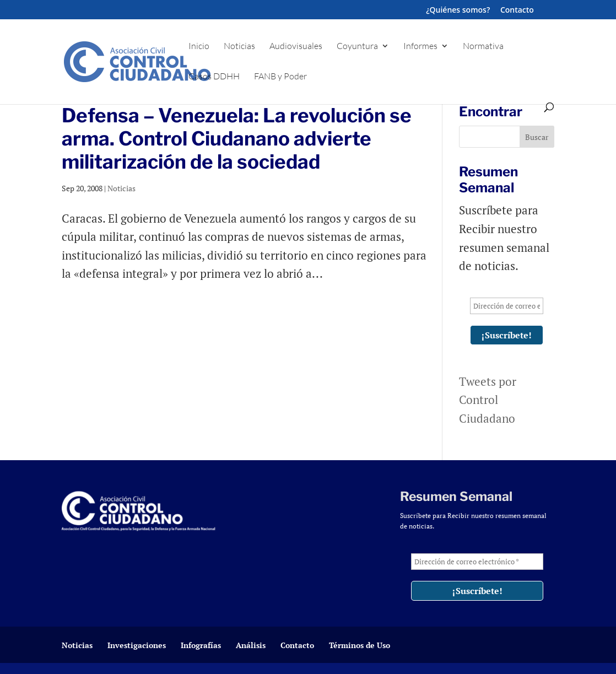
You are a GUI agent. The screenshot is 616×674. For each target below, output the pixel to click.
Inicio (199, 47)
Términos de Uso (360, 645)
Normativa (483, 47)
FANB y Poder (280, 77)
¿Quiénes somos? (458, 10)
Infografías (201, 645)
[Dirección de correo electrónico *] (507, 306)
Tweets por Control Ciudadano (488, 400)
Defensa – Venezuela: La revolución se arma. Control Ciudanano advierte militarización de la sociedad (237, 139)
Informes (420, 47)
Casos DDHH (214, 77)
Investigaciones (137, 645)
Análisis (251, 645)
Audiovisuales (296, 47)
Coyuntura (357, 47)
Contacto (517, 10)
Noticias (239, 47)
